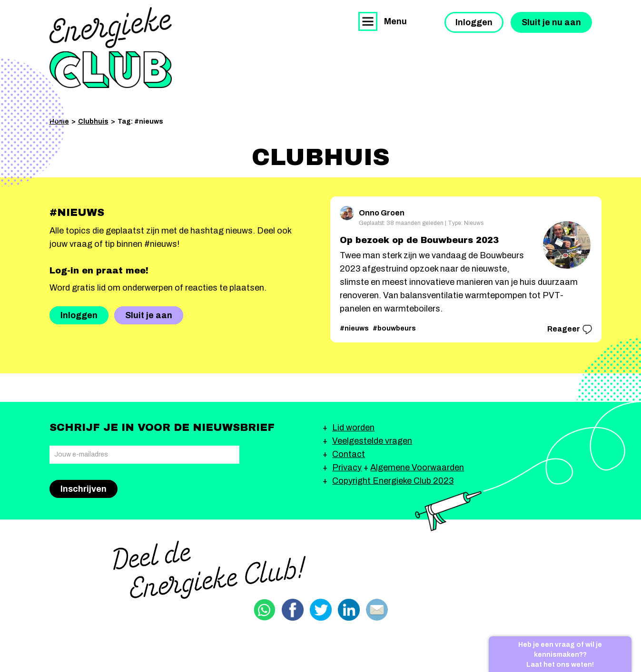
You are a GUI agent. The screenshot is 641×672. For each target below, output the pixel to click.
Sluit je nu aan (551, 22)
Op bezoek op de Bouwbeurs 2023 (419, 240)
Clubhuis (93, 122)
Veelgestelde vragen (372, 441)
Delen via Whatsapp (265, 610)
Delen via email (377, 610)
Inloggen (474, 22)
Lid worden (353, 428)
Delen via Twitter (321, 610)
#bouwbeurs (394, 328)
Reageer (570, 330)
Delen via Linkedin (349, 610)
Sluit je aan (149, 315)
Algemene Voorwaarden (417, 467)
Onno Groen (372, 211)
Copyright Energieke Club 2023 (393, 481)
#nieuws (354, 328)
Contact (349, 454)
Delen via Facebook (293, 610)
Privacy (347, 467)
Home (59, 122)
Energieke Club (111, 48)
